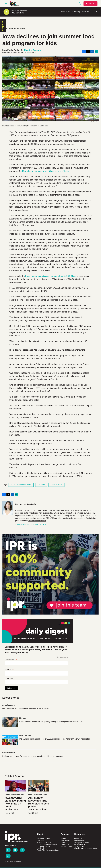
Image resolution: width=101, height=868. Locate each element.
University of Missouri (37, 521)
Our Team (41, 841)
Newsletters (65, 841)
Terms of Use (79, 846)
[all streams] (98, 12)
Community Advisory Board (47, 844)
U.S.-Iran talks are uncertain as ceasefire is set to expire (26, 709)
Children (41, 485)
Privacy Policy (80, 844)
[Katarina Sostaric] (8, 508)
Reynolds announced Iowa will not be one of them (46, 171)
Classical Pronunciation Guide (86, 848)
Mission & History (44, 839)
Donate (91, 4)
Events (63, 839)
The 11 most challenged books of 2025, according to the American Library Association (54, 739)
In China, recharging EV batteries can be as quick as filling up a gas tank (33, 756)
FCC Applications (43, 846)
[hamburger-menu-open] (6, 4)
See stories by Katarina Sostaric (31, 524)
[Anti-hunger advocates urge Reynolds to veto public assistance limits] (39, 786)
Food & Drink (56, 485)
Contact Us (65, 844)
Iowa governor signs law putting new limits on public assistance (15, 804)
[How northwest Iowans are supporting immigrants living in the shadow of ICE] (10, 722)
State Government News (14, 28)
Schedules (78, 839)
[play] (6, 12)
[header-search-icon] (80, 4)
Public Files (41, 848)
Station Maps (79, 841)
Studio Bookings (67, 846)
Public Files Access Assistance (48, 850)
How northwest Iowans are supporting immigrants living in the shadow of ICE (51, 722)
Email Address (11, 660)
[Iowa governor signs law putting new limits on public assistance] (15, 786)
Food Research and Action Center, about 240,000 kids (51, 276)
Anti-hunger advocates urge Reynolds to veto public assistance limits (39, 804)
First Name (10, 669)
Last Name (9, 679)
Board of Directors (44, 842)
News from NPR (9, 705)
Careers (64, 842)
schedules (3, 26)
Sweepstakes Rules (82, 842)
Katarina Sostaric (32, 50)
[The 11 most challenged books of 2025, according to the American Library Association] (10, 740)
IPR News (23, 718)
